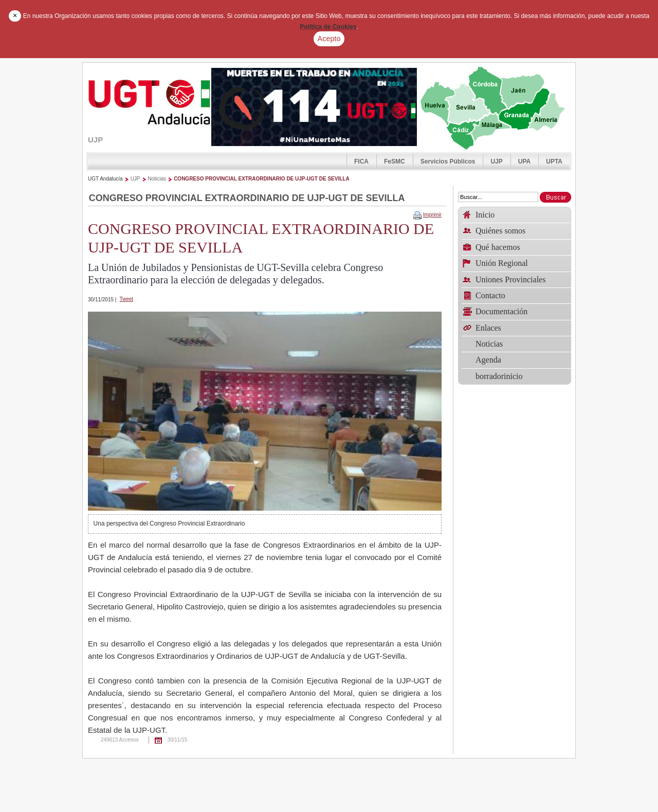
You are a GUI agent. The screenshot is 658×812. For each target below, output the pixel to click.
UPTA (554, 161)
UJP (496, 161)
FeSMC (395, 161)
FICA (361, 161)
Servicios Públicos (448, 161)
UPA (524, 161)
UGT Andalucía (105, 179)
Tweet (126, 299)
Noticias (157, 179)
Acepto (329, 39)
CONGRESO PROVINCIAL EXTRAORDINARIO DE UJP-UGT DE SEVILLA (262, 179)
